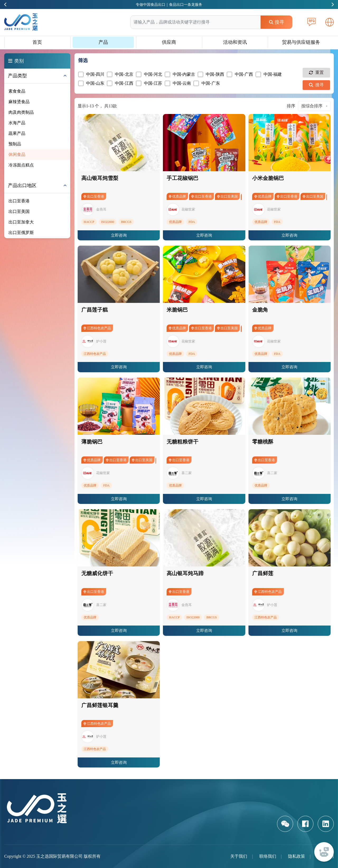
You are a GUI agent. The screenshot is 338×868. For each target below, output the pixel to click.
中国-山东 (91, 83)
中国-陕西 (211, 74)
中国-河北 (149, 74)
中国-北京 (120, 74)
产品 (103, 42)
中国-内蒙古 (180, 74)
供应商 (169, 42)
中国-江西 (120, 83)
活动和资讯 (235, 42)
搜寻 (277, 22)
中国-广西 (240, 74)
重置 (316, 72)
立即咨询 (119, 235)
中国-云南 (178, 83)
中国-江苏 (149, 83)
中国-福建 (269, 74)
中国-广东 (207, 83)
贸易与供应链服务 (301, 42)
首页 (37, 42)
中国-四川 (91, 74)
